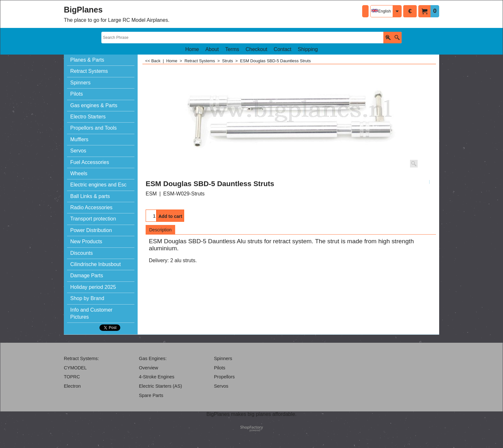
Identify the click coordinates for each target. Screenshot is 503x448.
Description (160, 230)
